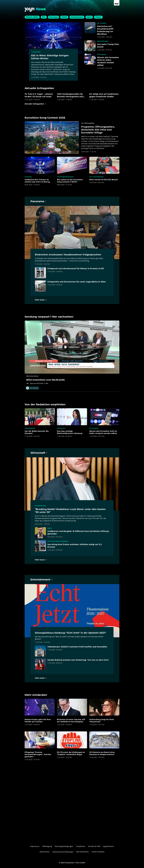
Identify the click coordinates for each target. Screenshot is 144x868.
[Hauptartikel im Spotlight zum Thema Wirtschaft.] (39, 453)
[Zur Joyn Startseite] (117, 3)
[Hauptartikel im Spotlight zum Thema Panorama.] (38, 201)
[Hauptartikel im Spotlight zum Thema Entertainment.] (42, 579)
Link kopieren (32, 388)
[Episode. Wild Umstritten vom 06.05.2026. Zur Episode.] (72, 352)
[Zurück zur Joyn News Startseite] (35, 10)
